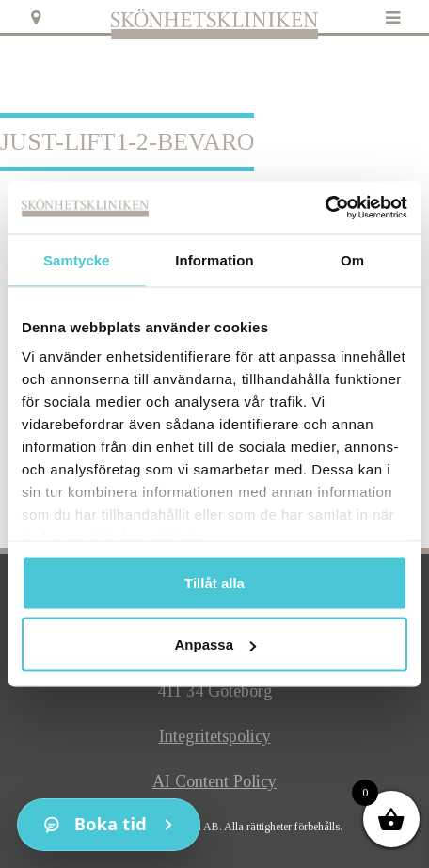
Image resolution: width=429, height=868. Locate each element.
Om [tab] (352, 259)
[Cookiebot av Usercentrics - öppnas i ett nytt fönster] (325, 208)
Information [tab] (214, 259)
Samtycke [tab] (77, 259)
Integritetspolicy (215, 736)
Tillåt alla (214, 582)
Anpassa (215, 644)
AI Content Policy (214, 781)
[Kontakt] (109, 825)
